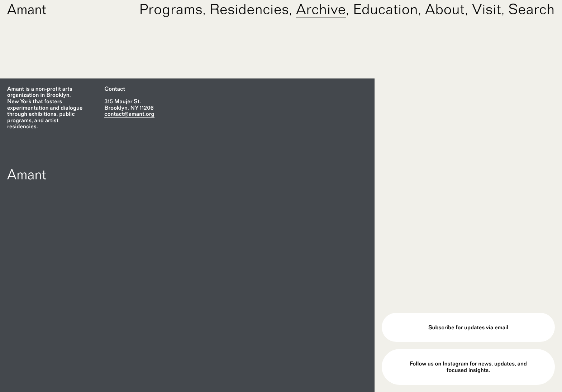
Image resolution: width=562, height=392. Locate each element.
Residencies (249, 9)
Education (386, 9)
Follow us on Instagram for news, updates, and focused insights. (468, 367)
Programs (171, 9)
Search (532, 9)
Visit (487, 9)
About (445, 9)
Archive (321, 9)
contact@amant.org (129, 114)
